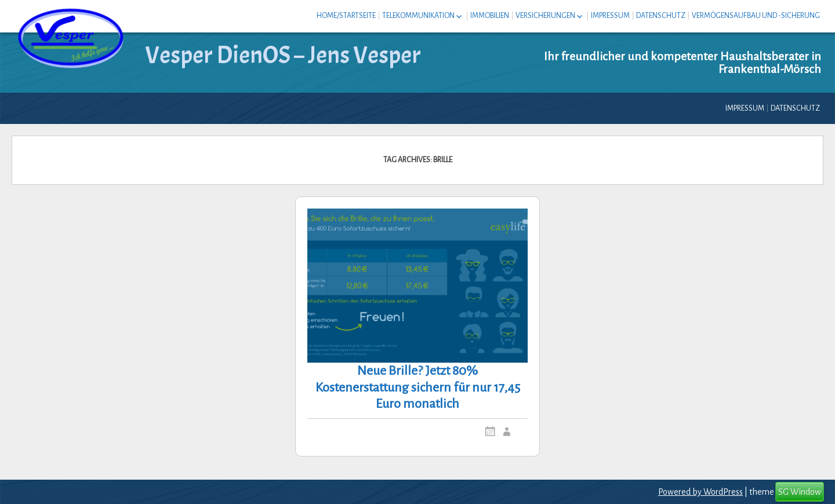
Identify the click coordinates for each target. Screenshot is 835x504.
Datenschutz (661, 16)
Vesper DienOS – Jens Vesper (283, 55)
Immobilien (490, 16)
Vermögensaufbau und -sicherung (756, 16)
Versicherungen (545, 16)
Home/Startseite (346, 16)
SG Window (800, 492)
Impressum (610, 16)
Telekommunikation (418, 16)
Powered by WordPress (700, 492)
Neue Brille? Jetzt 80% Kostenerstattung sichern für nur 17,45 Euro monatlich (418, 388)
